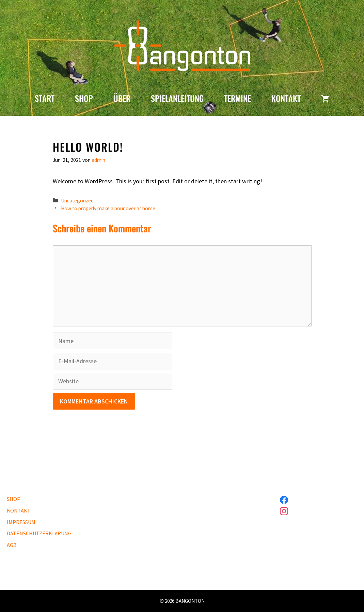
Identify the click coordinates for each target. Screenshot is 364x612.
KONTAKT (286, 98)
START (45, 98)
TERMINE (238, 98)
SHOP (84, 98)
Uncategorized (77, 201)
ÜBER (122, 98)
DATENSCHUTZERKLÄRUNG (39, 533)
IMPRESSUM (21, 522)
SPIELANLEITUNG (177, 98)
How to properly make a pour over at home (108, 208)
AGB (12, 545)
